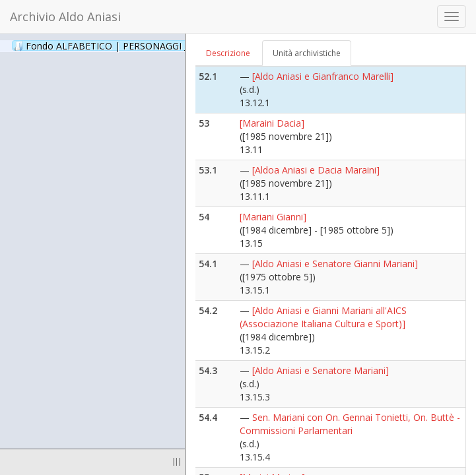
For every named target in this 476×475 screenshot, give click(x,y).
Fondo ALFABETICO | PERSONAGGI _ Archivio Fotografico (160, 46)
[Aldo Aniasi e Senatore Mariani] (321, 370)
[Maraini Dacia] (272, 123)
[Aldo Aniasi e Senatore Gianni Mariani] (335, 264)
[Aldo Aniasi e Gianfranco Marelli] (323, 76)
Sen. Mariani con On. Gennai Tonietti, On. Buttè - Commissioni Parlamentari (350, 424)
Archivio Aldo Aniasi (65, 16)
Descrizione (228, 53)
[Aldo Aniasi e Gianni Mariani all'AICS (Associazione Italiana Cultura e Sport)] (323, 317)
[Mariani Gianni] (273, 217)
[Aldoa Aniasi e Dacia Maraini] (316, 170)
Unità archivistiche (307, 53)
